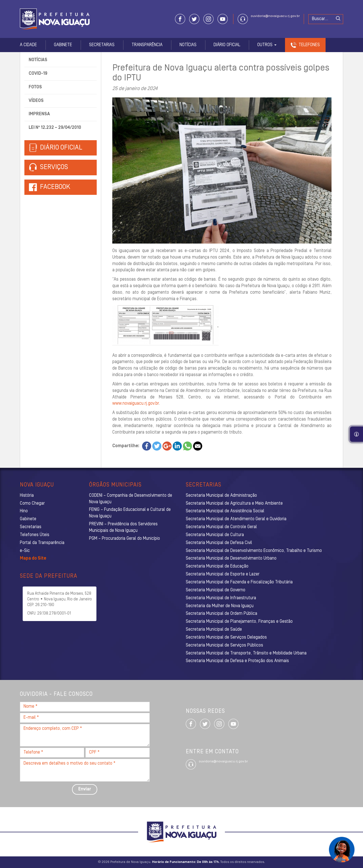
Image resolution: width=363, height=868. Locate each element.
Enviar (85, 789)
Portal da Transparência (42, 543)
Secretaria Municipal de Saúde (214, 630)
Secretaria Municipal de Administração (221, 496)
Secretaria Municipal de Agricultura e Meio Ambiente (234, 504)
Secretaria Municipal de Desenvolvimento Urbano (231, 558)
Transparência (147, 45)
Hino (24, 511)
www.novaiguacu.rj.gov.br (136, 404)
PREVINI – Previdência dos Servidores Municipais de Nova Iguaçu (123, 527)
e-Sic (25, 551)
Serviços (48, 168)
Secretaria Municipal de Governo (216, 590)
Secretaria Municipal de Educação (217, 566)
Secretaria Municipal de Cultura (215, 535)
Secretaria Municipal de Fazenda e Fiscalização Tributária (239, 582)
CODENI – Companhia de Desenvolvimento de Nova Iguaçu (131, 499)
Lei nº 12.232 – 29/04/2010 (55, 128)
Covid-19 (38, 74)
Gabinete (63, 45)
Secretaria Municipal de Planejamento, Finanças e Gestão (239, 622)
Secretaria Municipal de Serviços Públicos (224, 645)
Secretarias (102, 45)
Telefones (309, 45)
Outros (267, 45)
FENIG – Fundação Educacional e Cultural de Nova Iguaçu (130, 513)
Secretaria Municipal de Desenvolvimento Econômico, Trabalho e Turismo (254, 551)
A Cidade (28, 45)
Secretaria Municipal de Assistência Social (225, 511)
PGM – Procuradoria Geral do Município (124, 539)
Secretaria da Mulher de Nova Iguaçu (220, 606)
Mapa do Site (33, 558)
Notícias (188, 45)
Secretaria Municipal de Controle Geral (221, 527)
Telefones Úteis (35, 535)
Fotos (35, 87)
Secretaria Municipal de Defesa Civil (219, 543)
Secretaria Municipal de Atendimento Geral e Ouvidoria (236, 519)
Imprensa (39, 114)
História (27, 496)
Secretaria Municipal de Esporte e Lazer (223, 574)
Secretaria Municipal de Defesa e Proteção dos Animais (237, 661)
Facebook (55, 187)
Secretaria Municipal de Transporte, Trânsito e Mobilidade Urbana (246, 653)
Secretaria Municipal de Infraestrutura (221, 598)
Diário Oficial (227, 45)
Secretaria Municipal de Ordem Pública (221, 614)
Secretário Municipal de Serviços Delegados (226, 637)
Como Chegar (32, 504)
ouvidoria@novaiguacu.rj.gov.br (275, 16)
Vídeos (36, 101)
